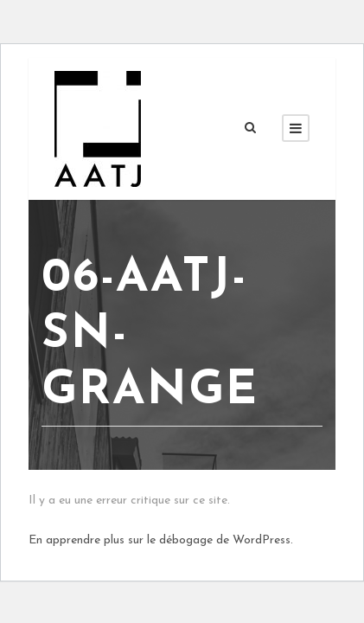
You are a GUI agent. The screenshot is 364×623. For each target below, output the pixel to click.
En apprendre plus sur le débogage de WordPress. (161, 540)
